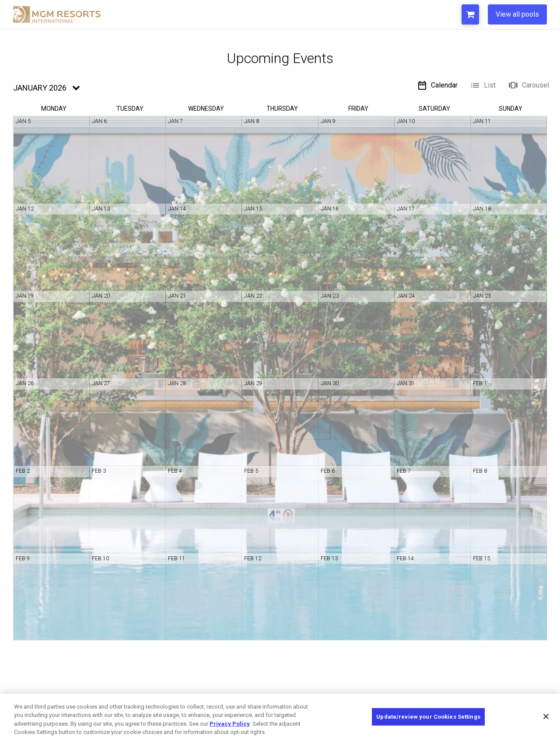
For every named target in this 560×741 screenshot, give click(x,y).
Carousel (528, 85)
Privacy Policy (230, 724)
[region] (280, 717)
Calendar (437, 85)
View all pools (517, 14)
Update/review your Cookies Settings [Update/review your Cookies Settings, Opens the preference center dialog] (428, 717)
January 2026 (40, 88)
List (483, 85)
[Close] (546, 716)
